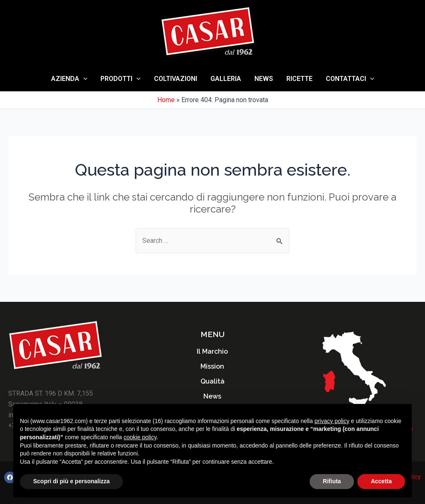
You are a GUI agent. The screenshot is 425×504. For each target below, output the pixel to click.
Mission (212, 366)
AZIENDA (69, 79)
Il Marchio (212, 351)
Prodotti (121, 79)
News (264, 79)
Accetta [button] (381, 481)
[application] (83, 79)
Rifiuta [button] (332, 481)
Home (166, 100)
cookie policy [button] (140, 437)
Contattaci (350, 79)
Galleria (226, 79)
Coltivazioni (176, 79)
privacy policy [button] (332, 421)
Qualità (212, 381)
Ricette (299, 79)
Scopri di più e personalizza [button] (71, 481)
